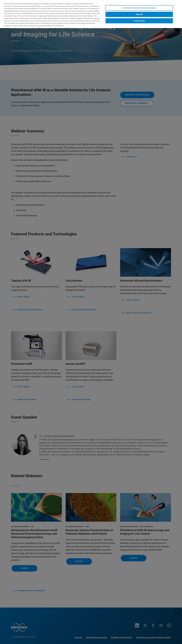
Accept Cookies (139, 21)
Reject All (139, 14)
